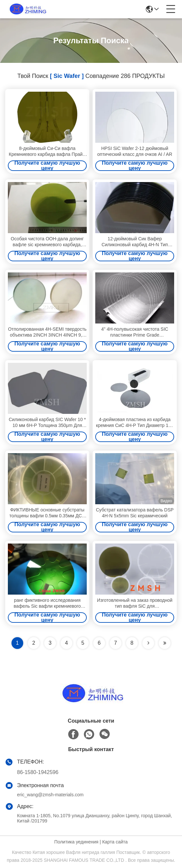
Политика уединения (76, 842)
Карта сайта (115, 842)
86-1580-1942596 (38, 772)
